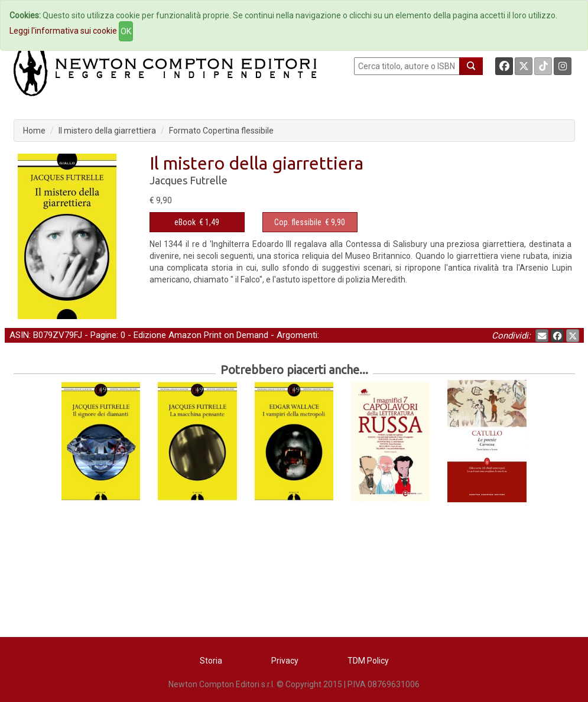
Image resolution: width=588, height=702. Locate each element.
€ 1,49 (197, 222)
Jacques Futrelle (189, 180)
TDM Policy (368, 661)
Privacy (285, 661)
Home (34, 131)
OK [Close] (126, 31)
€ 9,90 (310, 222)
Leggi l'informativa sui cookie (63, 31)
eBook (185, 222)
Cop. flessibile (298, 222)
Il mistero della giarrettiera (107, 131)
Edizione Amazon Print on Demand (201, 335)
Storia (211, 661)
